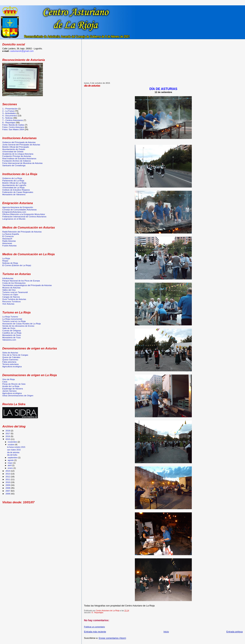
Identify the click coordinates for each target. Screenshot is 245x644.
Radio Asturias (9, 241)
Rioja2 (5, 261)
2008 (8, 488)
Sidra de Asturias (10, 353)
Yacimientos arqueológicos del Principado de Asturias (27, 285)
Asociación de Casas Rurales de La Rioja (22, 324)
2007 (8, 491)
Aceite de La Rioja (11, 386)
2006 (8, 494)
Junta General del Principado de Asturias (21, 145)
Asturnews (7, 243)
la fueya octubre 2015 (16, 447)
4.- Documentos (10, 115)
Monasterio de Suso (12, 335)
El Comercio (8, 236)
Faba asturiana (9, 362)
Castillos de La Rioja (12, 333)
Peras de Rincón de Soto (14, 384)
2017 (8, 433)
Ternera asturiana (10, 364)
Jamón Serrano (9, 391)
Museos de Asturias (11, 288)
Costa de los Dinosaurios (14, 283)
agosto (11, 460)
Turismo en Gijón (10, 294)
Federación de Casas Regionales (18, 192)
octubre (11, 445)
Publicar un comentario (94, 627)
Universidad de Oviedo (13, 151)
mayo (10, 463)
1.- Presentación (10, 109)
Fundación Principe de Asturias (17, 156)
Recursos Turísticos (11, 301)
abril (10, 465)
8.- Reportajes (97, 613)
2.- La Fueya (8, 111)
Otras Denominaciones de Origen (18, 395)
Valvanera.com (9, 340)
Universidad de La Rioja (13, 187)
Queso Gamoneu (10, 359)
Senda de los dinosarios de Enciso (18, 326)
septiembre (13, 458)
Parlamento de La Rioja (13, 181)
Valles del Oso (9, 290)
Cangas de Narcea (11, 297)
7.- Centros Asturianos (13, 120)
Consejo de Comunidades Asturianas (19, 210)
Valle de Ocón (9, 328)
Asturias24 (7, 239)
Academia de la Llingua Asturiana (18, 154)
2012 (8, 476)
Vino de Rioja (9, 379)
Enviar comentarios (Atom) (112, 638)
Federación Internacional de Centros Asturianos (24, 216)
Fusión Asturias (9, 246)
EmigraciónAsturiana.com (14, 212)
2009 (8, 485)
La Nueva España (11, 234)
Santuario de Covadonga (14, 165)
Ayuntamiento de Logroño (14, 185)
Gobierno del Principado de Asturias (19, 142)
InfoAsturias (8, 278)
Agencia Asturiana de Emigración (18, 207)
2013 (8, 474)
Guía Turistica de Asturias (14, 299)
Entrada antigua (235, 632)
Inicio (166, 632)
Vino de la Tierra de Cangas (15, 355)
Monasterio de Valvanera (14, 194)
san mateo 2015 (14, 450)
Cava (5, 382)
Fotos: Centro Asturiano (13, 127)
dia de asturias (13, 452)
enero (11, 468)
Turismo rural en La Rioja (14, 321)
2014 (8, 471)
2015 (8, 439)
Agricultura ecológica (12, 366)
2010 (8, 482)
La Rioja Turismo (10, 317)
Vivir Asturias (8, 304)
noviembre (13, 442)
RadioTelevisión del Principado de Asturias (22, 232)
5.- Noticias (8, 118)
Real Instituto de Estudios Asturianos (19, 158)
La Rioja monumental (12, 319)
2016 (8, 436)
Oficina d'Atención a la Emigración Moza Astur (24, 214)
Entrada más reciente (95, 632)
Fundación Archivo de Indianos (17, 161)
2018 (8, 431)
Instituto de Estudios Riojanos (16, 190)
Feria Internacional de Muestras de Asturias (22, 163)
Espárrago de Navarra (13, 389)
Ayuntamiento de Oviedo (14, 149)
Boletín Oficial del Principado (16, 147)
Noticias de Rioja (10, 263)
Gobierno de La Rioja (12, 178)
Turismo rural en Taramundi (15, 292)
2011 (8, 479)
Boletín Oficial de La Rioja (14, 183)
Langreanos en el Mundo (14, 219)
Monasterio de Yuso (11, 337)
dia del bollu (12, 455)
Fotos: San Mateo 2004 (13, 129)
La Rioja (6, 258)
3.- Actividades (9, 113)
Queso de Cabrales (11, 357)
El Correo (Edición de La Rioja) (17, 265)
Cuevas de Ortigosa (12, 330)
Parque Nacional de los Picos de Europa (21, 281)
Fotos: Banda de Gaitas (13, 125)
